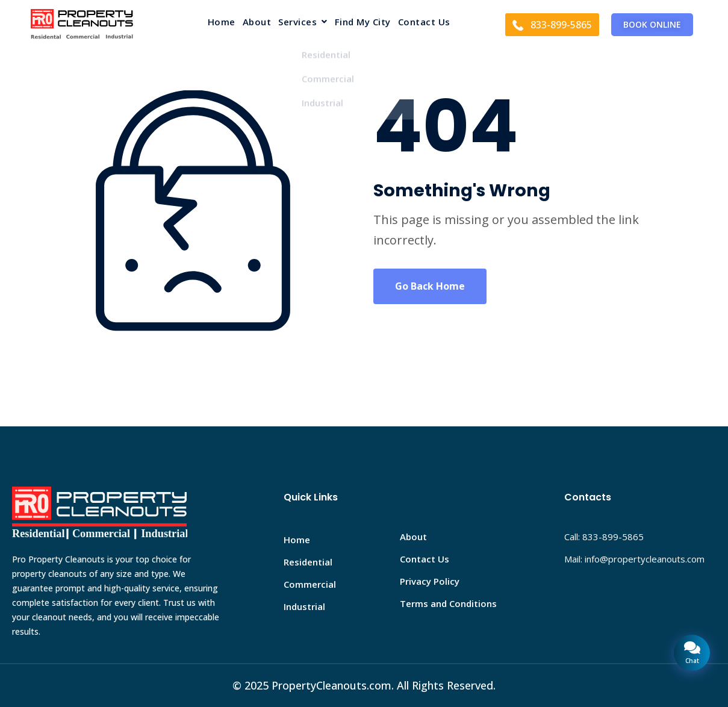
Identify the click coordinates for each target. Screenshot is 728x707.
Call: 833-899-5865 (604, 537)
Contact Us (424, 23)
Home (222, 23)
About (257, 23)
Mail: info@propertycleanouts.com (634, 559)
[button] (303, 24)
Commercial (310, 584)
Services (303, 23)
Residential (308, 562)
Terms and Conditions (448, 603)
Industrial (304, 606)
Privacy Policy (430, 581)
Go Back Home (430, 286)
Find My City (363, 23)
